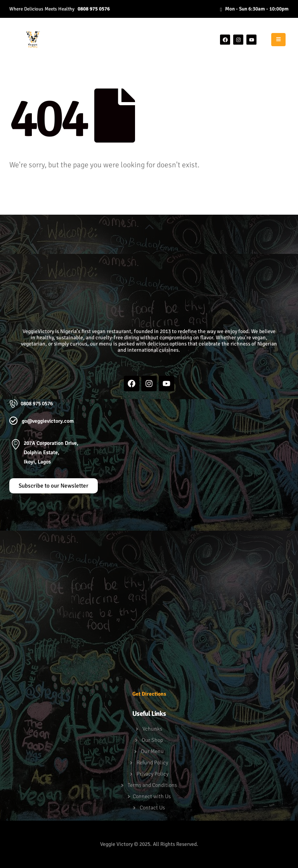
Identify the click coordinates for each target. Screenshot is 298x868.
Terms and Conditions (152, 785)
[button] (149, 227)
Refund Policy (152, 763)
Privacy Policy (152, 774)
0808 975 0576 (94, 9)
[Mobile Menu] (278, 40)
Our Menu (152, 751)
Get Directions (149, 694)
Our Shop (152, 740)
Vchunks (152, 729)
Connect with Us (152, 796)
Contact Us (152, 808)
